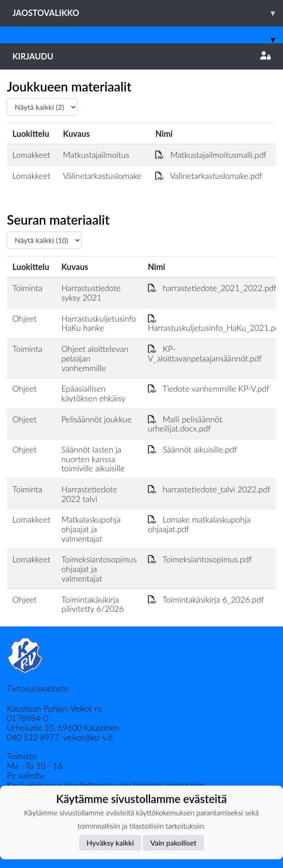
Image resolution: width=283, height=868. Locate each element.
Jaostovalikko (148, 13)
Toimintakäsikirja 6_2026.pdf (206, 599)
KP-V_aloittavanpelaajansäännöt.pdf (205, 353)
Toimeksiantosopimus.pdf (200, 559)
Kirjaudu (141, 56)
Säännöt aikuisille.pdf (193, 449)
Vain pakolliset (173, 843)
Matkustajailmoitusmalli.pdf (211, 155)
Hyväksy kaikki (110, 843)
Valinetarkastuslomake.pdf (209, 176)
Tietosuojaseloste (38, 688)
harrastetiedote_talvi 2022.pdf (209, 489)
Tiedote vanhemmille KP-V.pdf (209, 388)
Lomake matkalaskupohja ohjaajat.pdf (199, 524)
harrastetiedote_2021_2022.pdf (212, 288)
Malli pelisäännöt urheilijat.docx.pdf (185, 424)
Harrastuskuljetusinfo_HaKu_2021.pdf (215, 323)
